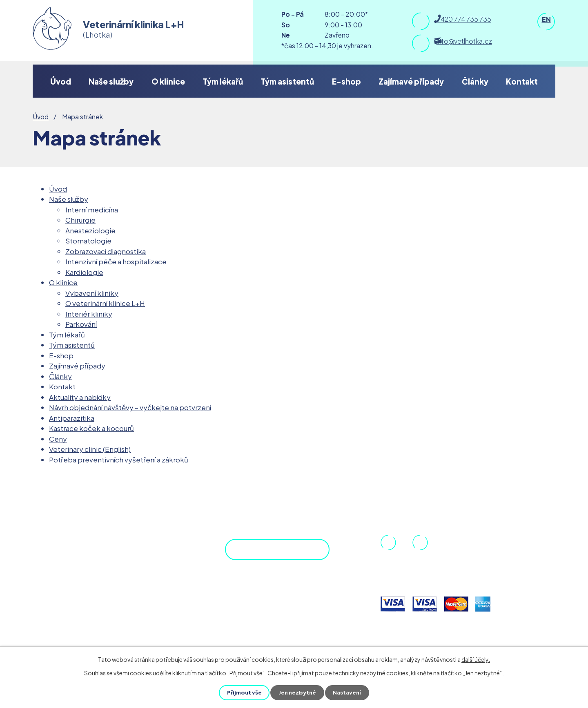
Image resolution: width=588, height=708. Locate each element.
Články (475, 81)
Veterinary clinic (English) (90, 449)
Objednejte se (278, 595)
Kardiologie (84, 272)
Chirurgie (80, 220)
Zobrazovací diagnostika (106, 251)
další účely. (476, 659)
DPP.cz (67, 552)
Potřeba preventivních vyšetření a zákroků (119, 460)
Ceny (58, 439)
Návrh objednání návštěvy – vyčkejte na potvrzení (130, 407)
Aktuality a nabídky (80, 397)
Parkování (81, 324)
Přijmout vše (243, 692)
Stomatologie (88, 241)
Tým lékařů (223, 81)
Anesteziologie (90, 230)
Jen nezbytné (297, 692)
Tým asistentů (287, 81)
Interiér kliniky (89, 314)
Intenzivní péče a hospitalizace (116, 261)
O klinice (168, 81)
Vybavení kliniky (92, 293)
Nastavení (349, 692)
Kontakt (522, 81)
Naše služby (111, 81)
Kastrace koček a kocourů (91, 428)
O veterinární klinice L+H (105, 303)
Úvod (61, 81)
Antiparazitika (72, 418)
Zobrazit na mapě (267, 556)
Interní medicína (92, 210)
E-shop (346, 81)
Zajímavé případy (411, 81)
